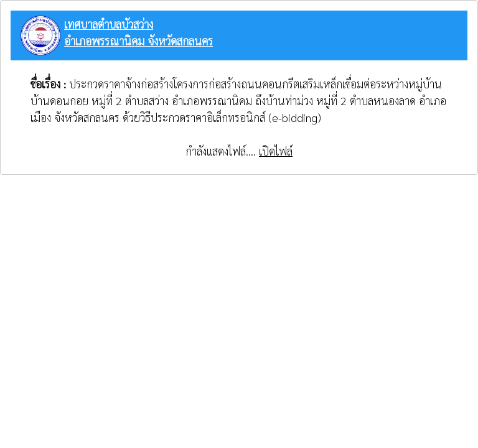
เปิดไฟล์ (276, 151)
